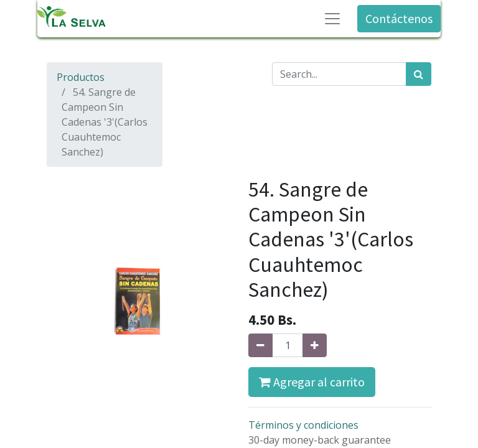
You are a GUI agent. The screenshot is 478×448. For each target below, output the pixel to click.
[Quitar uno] (260, 345)
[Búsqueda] (419, 74)
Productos (81, 77)
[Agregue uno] (315, 345)
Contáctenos (399, 18)
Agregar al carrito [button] (312, 382)
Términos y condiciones (303, 425)
